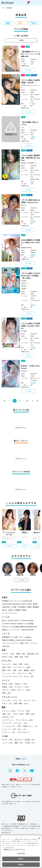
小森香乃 (24, 289)
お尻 (7, 667)
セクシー (25, 690)
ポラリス (34, 643)
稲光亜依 (24, 281)
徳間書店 (36, 607)
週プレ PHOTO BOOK (11, 621)
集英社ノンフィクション (11, 630)
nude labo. (6, 646)
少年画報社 (22, 607)
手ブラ (8, 740)
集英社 (35, 604)
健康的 (30, 670)
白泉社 (11, 610)
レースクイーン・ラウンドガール (18, 720)
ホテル (8, 703)
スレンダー (10, 664)
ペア (7, 700)
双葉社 (24, 610)
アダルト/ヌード (23, 732)
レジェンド (10, 729)
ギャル (29, 676)
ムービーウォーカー (10, 613)
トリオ (17, 700)
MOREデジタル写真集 (25, 624)
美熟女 (8, 687)
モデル (19, 714)
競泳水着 (33, 654)
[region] (21, 851)
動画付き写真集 (8, 640)
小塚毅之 (33, 137)
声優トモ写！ (25, 643)
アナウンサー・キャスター (15, 723)
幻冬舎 (29, 604)
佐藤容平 (33, 255)
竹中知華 (24, 331)
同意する (21, 865)
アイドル (24, 711)
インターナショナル (13, 676)
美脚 (7, 670)
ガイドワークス (16, 601)
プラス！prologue (25, 637)
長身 (18, 670)
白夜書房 (17, 610)
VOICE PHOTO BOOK (23, 640)
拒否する (21, 859)
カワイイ (9, 690)
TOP (3, 8)
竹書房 (29, 607)
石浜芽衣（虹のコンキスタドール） (30, 86)
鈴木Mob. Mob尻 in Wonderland (30, 367)
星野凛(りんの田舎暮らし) (29, 163)
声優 (31, 714)
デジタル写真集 (8, 23)
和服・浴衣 (22, 657)
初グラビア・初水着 (25, 740)
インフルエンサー (12, 726)
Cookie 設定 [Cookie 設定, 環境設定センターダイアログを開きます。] (21, 853)
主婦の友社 (6, 607)
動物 (19, 743)
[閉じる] (39, 838)
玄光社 (23, 604)
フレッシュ (9, 673)
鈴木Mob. (24, 371)
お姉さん (21, 684)
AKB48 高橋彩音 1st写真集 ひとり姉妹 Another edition (31, 242)
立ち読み (28, 70)
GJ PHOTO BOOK (9, 624)
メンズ (8, 743)
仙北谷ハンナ (25, 284)
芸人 (23, 729)
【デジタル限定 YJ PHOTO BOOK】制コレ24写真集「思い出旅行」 (31, 276)
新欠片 (5, 610)
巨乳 (25, 664)
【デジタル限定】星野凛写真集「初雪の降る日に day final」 (30, 158)
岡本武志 (33, 305)
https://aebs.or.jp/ (6, 833)
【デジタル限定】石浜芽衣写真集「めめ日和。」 (30, 81)
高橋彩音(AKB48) (26, 248)
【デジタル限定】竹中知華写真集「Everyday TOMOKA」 (30, 326)
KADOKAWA (27, 601)
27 (27, 401)
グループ (30, 700)
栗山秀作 (33, 221)
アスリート (9, 732)
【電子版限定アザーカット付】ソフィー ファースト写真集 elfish (31, 54)
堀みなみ (24, 205)
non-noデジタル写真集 (11, 627)
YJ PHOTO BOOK (27, 621)
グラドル (9, 711)
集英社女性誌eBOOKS (29, 627)
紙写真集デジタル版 (10, 637)
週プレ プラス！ (21, 23)
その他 (30, 743)
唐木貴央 (33, 347)
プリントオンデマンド (11, 643)
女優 (7, 714)
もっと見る (21, 580)
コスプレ (9, 654)
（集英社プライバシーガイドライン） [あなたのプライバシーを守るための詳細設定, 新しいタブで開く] (14, 849)
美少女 (8, 684)
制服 (21, 654)
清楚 (7, 693)
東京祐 (32, 182)
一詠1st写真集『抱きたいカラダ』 (30, 123)
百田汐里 (24, 286)
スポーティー (25, 673)
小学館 (14, 607)
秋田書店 (5, 601)
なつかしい (22, 687)
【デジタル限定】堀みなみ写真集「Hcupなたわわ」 (30, 201)
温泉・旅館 (21, 703)
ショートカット (22, 667)
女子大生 (8, 717)
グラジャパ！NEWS (34, 23)
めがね (8, 657)
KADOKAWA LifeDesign (11, 604)
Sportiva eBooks (28, 630)
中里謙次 (33, 104)
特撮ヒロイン (31, 726)
